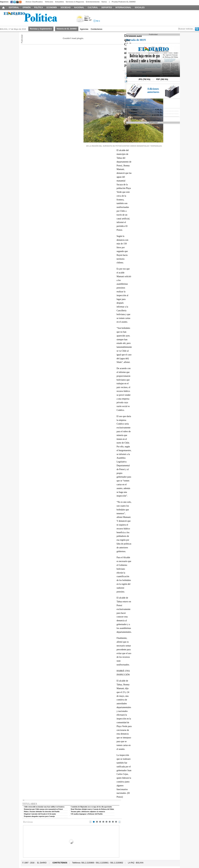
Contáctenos (97, 29)
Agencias (84, 29)
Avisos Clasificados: (34, 2)
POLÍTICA (39, 7)
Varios (104, 2)
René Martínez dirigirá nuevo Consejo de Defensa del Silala (92, 809)
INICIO (4, 7)
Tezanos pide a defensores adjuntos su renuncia (88, 812)
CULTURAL (93, 7)
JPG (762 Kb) (144, 79)
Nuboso (80, 20)
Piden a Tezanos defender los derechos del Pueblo (42, 812)
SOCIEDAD (66, 7)
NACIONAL (79, 7)
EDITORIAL (14, 7)
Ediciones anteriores (153, 90)
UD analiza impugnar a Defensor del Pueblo (87, 814)
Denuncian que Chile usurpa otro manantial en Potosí (43, 809)
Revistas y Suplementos (41, 29)
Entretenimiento (93, 2)
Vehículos (49, 2)
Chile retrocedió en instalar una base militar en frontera (44, 807)
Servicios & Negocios (75, 2)
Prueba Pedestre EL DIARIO (124, 2)
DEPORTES (107, 7)
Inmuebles (60, 2)
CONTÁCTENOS (60, 863)
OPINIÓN (27, 7)
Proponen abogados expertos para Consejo (39, 816)
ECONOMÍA (52, 7)
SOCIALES (140, 7)
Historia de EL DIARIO (67, 29)
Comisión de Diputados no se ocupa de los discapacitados (91, 807)
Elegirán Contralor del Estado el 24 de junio (40, 814)
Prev (90, 822)
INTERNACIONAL (123, 7)
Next (120, 822)
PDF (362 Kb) (162, 79)
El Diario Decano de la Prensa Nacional (36, 18)
